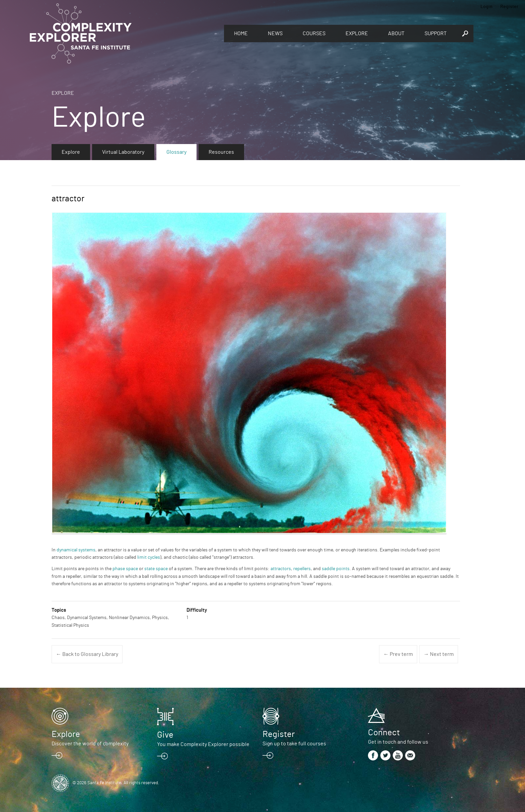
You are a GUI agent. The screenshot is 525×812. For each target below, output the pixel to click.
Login (486, 7)
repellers (302, 569)
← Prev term (398, 654)
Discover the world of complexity (90, 744)
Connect (384, 733)
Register (509, 7)
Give (165, 735)
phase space (125, 569)
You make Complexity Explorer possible (203, 744)
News (275, 33)
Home (241, 33)
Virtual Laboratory (123, 152)
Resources (221, 152)
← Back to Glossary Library (87, 654)
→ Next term (439, 654)
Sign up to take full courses (294, 744)
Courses (314, 33)
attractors (281, 569)
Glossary (176, 152)
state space (156, 569)
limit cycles (149, 557)
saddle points (336, 569)
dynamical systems (76, 550)
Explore (357, 33)
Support (436, 33)
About (396, 33)
